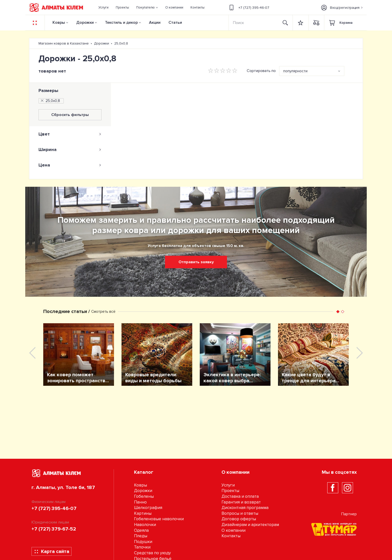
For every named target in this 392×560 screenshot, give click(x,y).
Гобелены (144, 496)
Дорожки (85, 22)
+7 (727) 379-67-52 (54, 529)
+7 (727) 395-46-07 (248, 7)
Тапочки (142, 547)
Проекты (230, 491)
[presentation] (32, 353)
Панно (140, 502)
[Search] (253, 23)
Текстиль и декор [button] (121, 22)
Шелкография (148, 508)
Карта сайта (52, 551)
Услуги (228, 485)
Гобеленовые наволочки (159, 519)
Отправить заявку (196, 262)
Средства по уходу (152, 553)
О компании (233, 530)
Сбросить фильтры (70, 115)
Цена (70, 165)
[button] (147, 7)
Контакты (231, 536)
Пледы (141, 536)
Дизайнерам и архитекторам (250, 525)
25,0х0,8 (50, 101)
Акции (155, 22)
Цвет (70, 134)
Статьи (175, 22)
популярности (295, 71)
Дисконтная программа (245, 508)
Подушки (143, 542)
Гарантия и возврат (241, 502)
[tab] (70, 134)
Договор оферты (239, 519)
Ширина (70, 149)
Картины (143, 513)
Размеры (48, 90)
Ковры (59, 22)
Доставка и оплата (240, 496)
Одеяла (141, 530)
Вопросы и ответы (240, 513)
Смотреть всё (103, 311)
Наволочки (145, 525)
